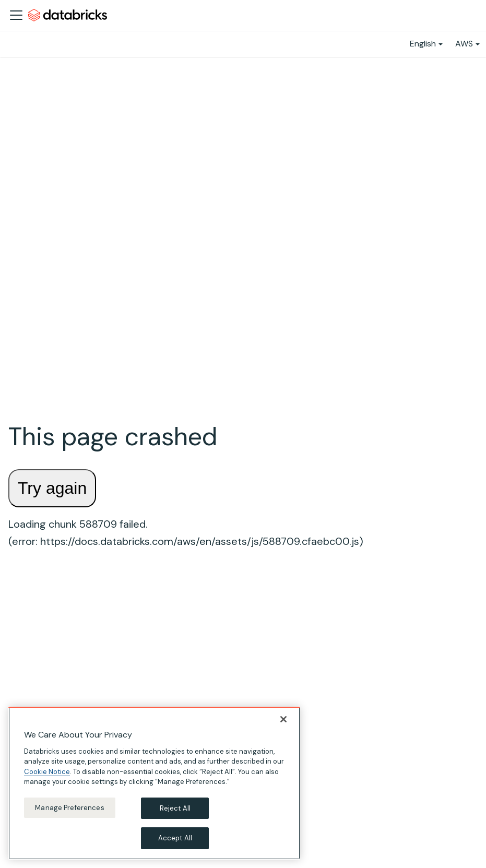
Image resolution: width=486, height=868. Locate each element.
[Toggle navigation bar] (16, 15)
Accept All (175, 838)
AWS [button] (464, 44)
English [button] (423, 44)
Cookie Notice (47, 772)
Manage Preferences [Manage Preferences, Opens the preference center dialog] (69, 808)
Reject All (175, 808)
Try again (52, 488)
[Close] (283, 719)
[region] (154, 783)
